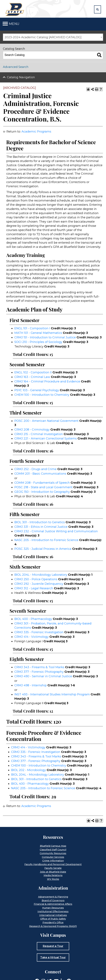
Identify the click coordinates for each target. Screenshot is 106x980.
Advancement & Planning (53, 897)
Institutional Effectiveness (53, 911)
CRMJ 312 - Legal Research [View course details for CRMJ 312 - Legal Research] (34, 588)
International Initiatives (53, 915)
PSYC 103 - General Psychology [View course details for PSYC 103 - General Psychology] (37, 390)
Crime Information (53, 861)
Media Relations (53, 875)
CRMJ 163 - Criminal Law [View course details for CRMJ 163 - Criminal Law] (32, 377)
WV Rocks (53, 879)
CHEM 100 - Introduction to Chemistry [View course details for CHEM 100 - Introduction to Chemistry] (42, 395)
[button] (98, 9)
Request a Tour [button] (53, 946)
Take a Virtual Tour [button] (53, 957)
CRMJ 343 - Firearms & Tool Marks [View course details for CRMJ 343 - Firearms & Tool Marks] (39, 667)
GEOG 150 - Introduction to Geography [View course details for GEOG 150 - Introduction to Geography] (42, 492)
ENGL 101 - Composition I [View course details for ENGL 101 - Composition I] (32, 328)
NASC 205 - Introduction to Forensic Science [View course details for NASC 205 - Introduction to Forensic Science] (46, 540)
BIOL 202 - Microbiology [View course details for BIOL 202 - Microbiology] (29, 770)
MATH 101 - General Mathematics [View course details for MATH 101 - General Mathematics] (38, 333)
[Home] (15, 9)
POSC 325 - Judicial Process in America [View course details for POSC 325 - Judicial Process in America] (43, 549)
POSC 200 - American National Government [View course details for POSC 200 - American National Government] (46, 421)
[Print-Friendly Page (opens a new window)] (97, 89)
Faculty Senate (53, 868)
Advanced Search (16, 67)
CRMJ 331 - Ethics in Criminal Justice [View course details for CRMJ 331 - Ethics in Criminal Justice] (41, 527)
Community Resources (53, 853)
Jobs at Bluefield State (53, 872)
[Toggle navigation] (5, 24)
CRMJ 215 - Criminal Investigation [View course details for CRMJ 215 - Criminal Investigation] (39, 434)
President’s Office (53, 922)
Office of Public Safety (53, 919)
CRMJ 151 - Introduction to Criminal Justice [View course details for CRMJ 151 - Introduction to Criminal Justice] (45, 337)
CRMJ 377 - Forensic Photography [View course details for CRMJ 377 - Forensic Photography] (39, 672)
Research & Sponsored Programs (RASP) (53, 926)
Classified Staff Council (53, 850)
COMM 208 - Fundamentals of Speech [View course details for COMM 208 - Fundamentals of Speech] (42, 483)
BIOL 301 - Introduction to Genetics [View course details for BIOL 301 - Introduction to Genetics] (40, 522)
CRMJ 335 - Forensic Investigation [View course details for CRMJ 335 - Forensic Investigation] (39, 632)
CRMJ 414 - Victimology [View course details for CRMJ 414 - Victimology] (32, 637)
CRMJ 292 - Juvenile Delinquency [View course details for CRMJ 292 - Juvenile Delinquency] (39, 584)
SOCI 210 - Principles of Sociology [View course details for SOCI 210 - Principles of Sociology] (38, 342)
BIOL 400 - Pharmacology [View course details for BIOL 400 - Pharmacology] (33, 619)
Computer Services (53, 857)
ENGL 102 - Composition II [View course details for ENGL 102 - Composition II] (33, 372)
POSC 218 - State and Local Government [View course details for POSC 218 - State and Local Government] (43, 487)
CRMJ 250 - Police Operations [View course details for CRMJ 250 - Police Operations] (36, 579)
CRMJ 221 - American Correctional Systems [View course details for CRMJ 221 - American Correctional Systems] (46, 438)
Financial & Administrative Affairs (53, 904)
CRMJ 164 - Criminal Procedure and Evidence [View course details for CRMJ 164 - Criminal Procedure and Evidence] (47, 381)
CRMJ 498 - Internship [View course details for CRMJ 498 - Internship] (31, 685)
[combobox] (53, 37)
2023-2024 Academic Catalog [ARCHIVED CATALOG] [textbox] (43, 37)
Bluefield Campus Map (53, 846)
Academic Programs (36, 132)
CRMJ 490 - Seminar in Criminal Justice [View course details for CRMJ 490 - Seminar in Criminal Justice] (43, 676)
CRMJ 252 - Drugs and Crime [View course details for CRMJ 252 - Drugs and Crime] (35, 469)
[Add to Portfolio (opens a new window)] (88, 89)
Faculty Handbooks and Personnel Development (53, 864)
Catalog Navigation (21, 77)
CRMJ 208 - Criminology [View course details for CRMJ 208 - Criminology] (32, 430)
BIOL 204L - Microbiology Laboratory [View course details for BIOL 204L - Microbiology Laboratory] (41, 575)
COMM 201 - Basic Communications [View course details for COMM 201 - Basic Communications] (40, 474)
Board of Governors (53, 900)
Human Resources (53, 908)
